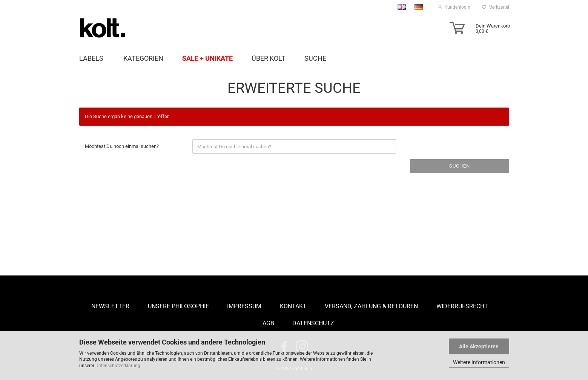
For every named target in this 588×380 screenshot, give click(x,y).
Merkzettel (495, 7)
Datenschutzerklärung (118, 366)
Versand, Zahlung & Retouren (371, 306)
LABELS (91, 58)
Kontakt (293, 306)
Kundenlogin (454, 7)
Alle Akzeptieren (479, 346)
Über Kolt (269, 58)
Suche (315, 58)
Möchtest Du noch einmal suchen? (122, 146)
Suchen (460, 166)
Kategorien (143, 58)
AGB (268, 323)
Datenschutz (313, 323)
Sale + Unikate (207, 58)
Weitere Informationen (479, 362)
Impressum (244, 306)
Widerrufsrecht (462, 306)
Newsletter (110, 306)
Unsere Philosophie (178, 306)
